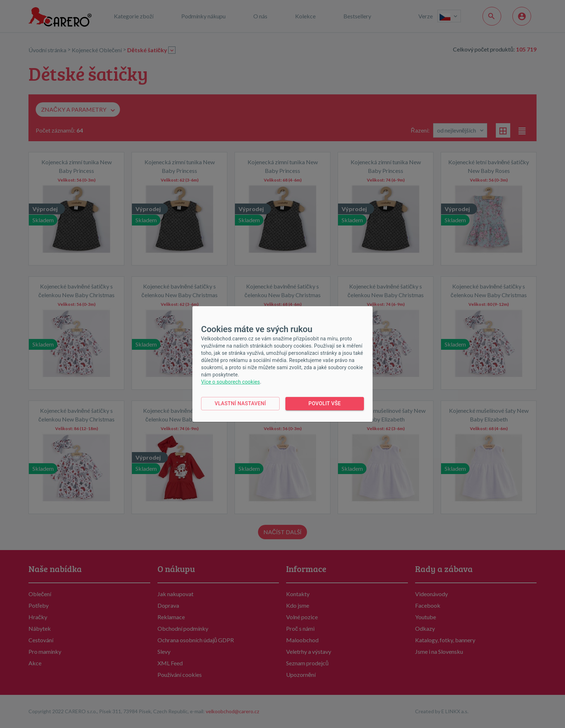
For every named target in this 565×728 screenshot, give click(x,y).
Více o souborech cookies (230, 382)
